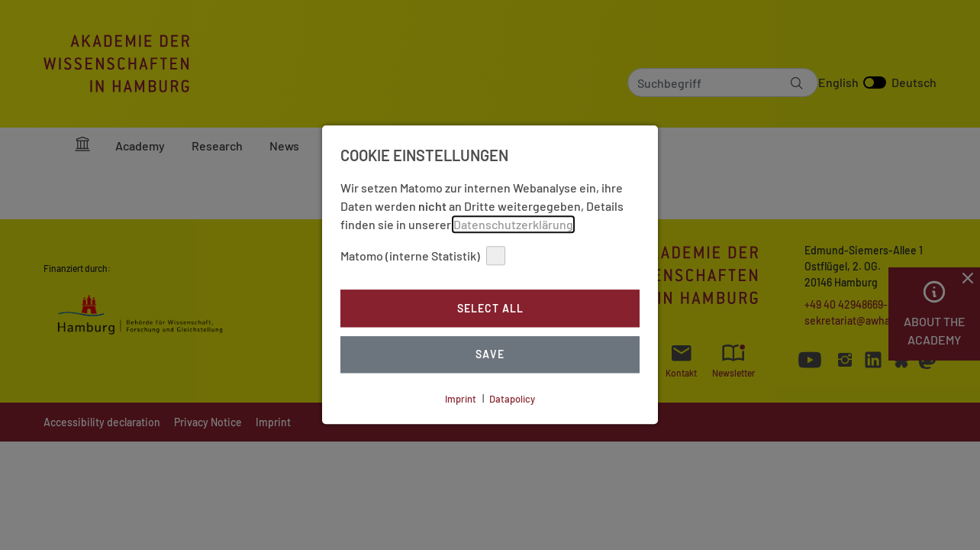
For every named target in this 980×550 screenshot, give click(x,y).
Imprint (461, 399)
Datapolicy (512, 399)
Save (490, 355)
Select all (490, 308)
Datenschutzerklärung (513, 224)
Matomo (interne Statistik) (423, 256)
